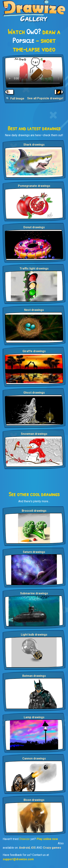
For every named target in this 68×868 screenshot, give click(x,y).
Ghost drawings (34, 393)
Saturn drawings (34, 552)
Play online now (47, 839)
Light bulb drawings (34, 635)
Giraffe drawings (34, 351)
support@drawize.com (18, 859)
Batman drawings (34, 676)
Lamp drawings (34, 717)
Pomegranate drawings (34, 186)
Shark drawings (34, 145)
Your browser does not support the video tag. (34, 72)
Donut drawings (34, 227)
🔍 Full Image (15, 98)
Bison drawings (34, 800)
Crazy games (52, 848)
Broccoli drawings (34, 511)
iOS (33, 848)
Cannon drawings (34, 758)
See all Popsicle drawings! (45, 98)
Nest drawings (34, 310)
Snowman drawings (34, 434)
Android (24, 848)
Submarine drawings (34, 593)
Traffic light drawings (34, 269)
